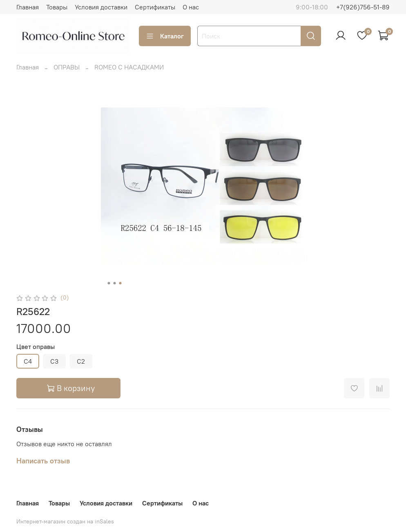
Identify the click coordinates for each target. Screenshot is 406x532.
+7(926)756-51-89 (363, 7)
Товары (57, 7)
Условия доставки (101, 7)
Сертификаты (155, 7)
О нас (191, 7)
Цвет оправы (36, 347)
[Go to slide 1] (109, 283)
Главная (28, 7)
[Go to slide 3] (120, 283)
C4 (28, 361)
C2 (81, 361)
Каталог (165, 36)
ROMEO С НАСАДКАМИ (129, 67)
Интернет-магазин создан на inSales (65, 521)
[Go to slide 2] (115, 283)
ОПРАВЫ (67, 67)
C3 (54, 361)
